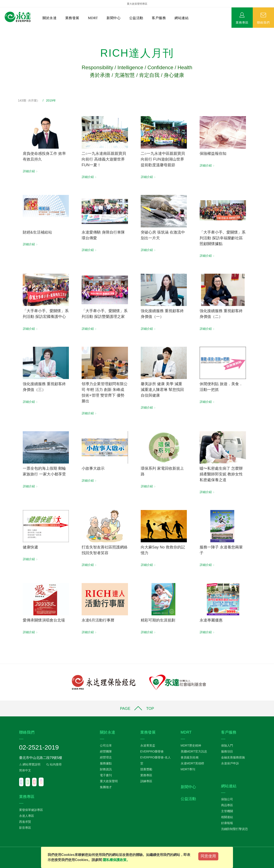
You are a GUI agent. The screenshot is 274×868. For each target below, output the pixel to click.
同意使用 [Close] (208, 856)
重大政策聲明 (109, 781)
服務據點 (106, 763)
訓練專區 (146, 781)
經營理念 (106, 757)
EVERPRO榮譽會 (152, 751)
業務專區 (242, 22)
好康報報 (227, 823)
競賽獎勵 (146, 769)
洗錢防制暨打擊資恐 (234, 829)
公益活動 (136, 18)
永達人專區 (27, 816)
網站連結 (182, 18)
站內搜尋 (54, 764)
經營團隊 (106, 751)
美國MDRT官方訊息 (194, 751)
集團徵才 (106, 787)
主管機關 (227, 811)
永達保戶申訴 (230, 763)
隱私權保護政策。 (116, 860)
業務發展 (72, 18)
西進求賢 (25, 822)
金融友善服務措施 (233, 757)
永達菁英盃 (148, 745)
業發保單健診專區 (31, 810)
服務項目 (227, 751)
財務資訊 (106, 769)
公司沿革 (106, 745)
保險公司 (227, 799)
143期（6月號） (29, 100)
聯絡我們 (263, 22)
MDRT (93, 18)
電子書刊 (106, 775)
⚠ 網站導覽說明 (30, 764)
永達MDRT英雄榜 (192, 763)
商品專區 (227, 805)
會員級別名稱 (190, 757)
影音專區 (25, 828)
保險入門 (227, 745)
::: (1, 30)
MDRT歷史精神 (191, 745)
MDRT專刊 (188, 769)
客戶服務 (159, 18)
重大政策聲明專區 (137, 4)
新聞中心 (114, 18)
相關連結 (227, 817)
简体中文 (25, 770)
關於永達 (50, 18)
